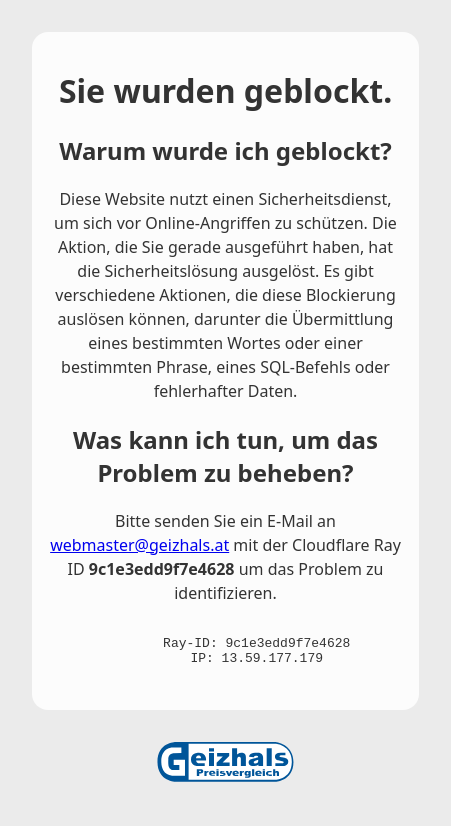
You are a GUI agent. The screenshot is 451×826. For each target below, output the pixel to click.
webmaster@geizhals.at (139, 545)
